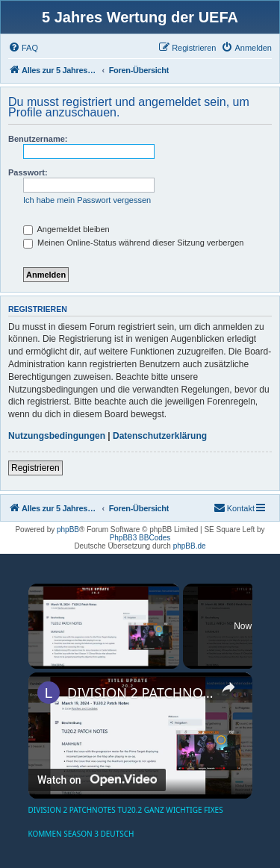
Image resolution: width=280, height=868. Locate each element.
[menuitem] (23, 48)
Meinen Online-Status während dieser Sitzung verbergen (133, 243)
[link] (49, 693)
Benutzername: (38, 139)
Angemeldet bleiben (66, 229)
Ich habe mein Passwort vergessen (87, 200)
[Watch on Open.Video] (97, 779)
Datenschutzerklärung (160, 436)
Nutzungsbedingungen (57, 436)
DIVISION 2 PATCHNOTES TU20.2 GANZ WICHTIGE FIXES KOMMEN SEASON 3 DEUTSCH (140, 693)
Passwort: (28, 172)
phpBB (68, 530)
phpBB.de (190, 546)
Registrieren (35, 468)
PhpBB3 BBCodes (140, 538)
